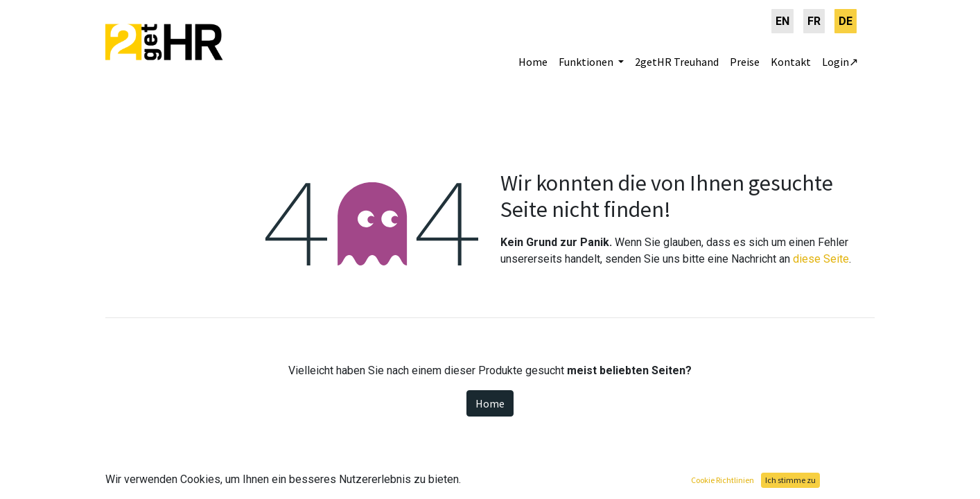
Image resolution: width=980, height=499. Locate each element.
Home (490, 403)
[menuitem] (782, 21)
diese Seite (821, 259)
